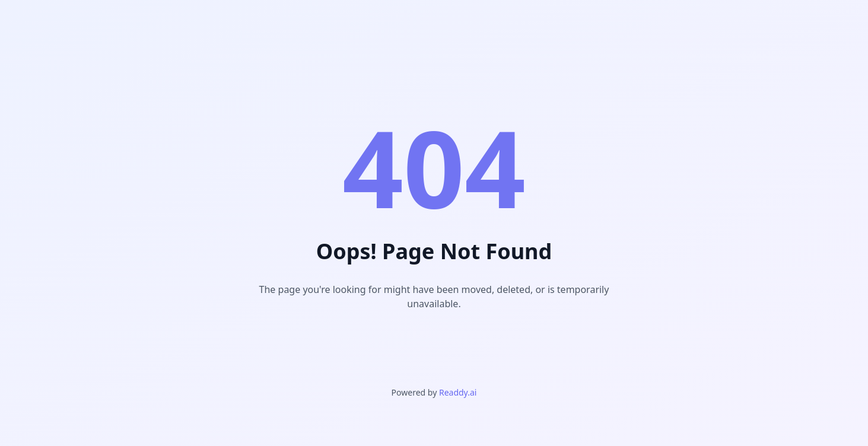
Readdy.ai (458, 392)
